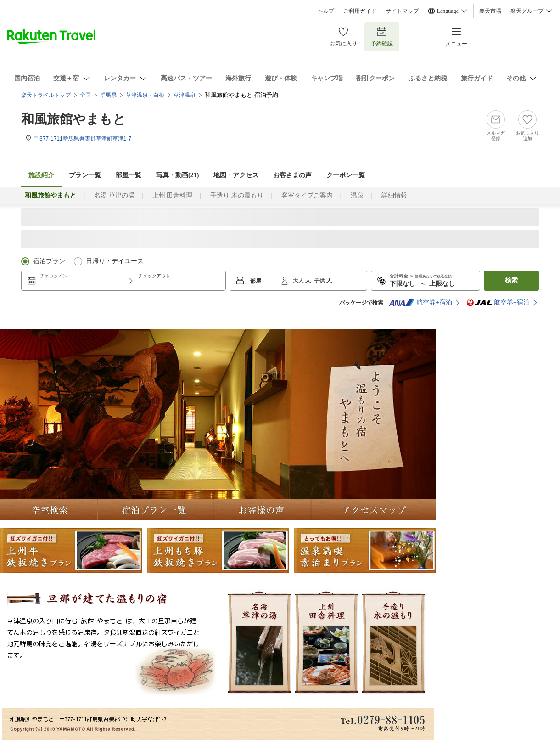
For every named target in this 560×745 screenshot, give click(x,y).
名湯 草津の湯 (114, 195)
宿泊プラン (49, 261)
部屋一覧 (129, 175)
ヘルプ (326, 11)
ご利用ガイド (360, 11)
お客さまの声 (292, 175)
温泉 (357, 195)
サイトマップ (402, 11)
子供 (320, 281)
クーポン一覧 (346, 175)
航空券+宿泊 (420, 303)
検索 (511, 280)
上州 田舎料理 (173, 195)
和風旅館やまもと (73, 119)
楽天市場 (490, 11)
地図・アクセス (236, 175)
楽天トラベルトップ (46, 95)
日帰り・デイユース (115, 261)
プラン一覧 (85, 175)
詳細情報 (394, 195)
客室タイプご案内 (307, 195)
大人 (299, 281)
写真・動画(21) (177, 175)
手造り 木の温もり (237, 195)
